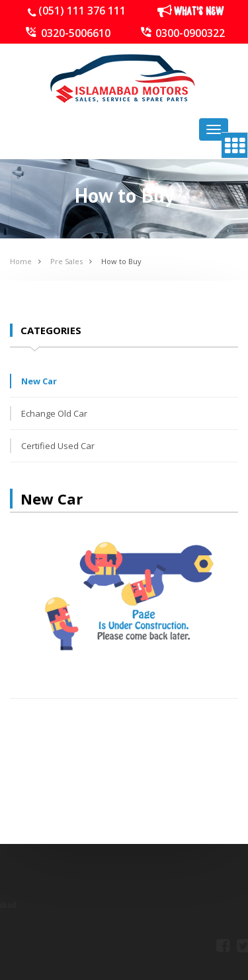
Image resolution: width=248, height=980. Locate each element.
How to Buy (121, 261)
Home (21, 261)
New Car (39, 381)
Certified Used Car (58, 446)
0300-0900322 (190, 33)
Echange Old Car (54, 413)
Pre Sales (66, 261)
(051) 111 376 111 (82, 11)
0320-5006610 (76, 33)
